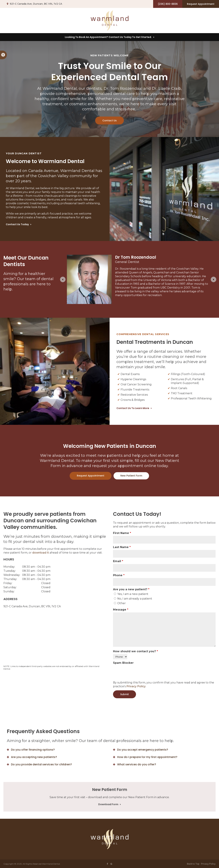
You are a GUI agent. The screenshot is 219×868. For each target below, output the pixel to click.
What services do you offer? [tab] (137, 764)
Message (121, 610)
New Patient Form (131, 476)
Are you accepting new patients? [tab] (34, 757)
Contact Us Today (17, 224)
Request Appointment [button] (201, 4)
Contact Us (109, 120)
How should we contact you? (135, 651)
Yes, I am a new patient (131, 594)
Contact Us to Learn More (133, 408)
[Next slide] (214, 279)
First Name (122, 533)
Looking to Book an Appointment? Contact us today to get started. (108, 37)
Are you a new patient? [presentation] (131, 589)
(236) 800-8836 (168, 4)
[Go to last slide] (63, 279)
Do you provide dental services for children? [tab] (41, 764)
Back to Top (193, 864)
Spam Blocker (123, 663)
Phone (119, 575)
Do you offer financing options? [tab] (33, 750)
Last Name (122, 547)
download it (41, 553)
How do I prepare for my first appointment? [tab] (147, 757)
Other (120, 603)
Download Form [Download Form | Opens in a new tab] (108, 804)
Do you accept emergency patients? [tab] (143, 750)
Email (118, 561)
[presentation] (139, 672)
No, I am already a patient (133, 599)
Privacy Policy (136, 686)
